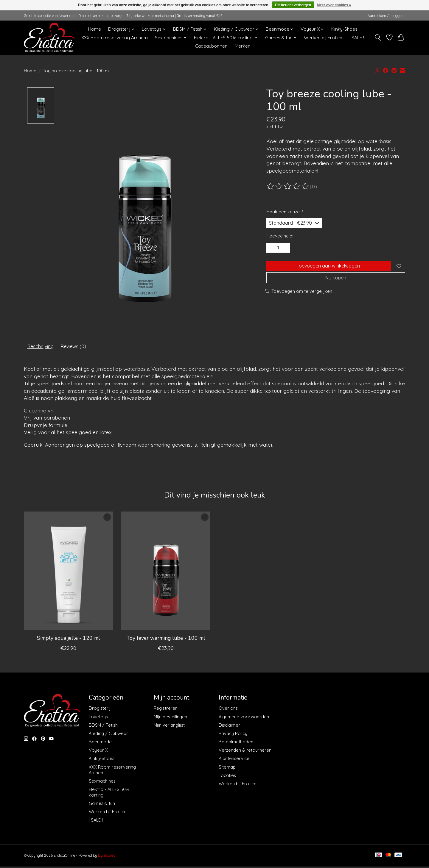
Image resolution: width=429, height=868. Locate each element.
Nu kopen (336, 286)
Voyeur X (98, 753)
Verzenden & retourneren (245, 753)
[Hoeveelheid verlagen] (273, 251)
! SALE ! (357, 38)
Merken (243, 46)
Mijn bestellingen (170, 719)
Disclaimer (229, 727)
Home (95, 29)
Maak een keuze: (285, 212)
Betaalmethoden (236, 744)
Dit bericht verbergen (293, 5)
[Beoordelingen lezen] (288, 186)
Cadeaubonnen (211, 46)
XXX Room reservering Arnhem (115, 38)
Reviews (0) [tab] (82, 348)
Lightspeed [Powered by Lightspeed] (107, 858)
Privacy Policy (233, 736)
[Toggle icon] (378, 37)
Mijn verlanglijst (169, 727)
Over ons (228, 711)
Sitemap (227, 769)
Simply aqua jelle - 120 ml (69, 640)
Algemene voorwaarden (244, 719)
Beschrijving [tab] (43, 348)
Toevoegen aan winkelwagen (327, 271)
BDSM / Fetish (103, 727)
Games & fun (102, 806)
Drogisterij (100, 711)
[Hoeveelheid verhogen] (286, 251)
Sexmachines (102, 783)
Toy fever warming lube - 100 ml (166, 640)
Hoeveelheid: (280, 238)
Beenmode (100, 744)
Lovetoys (98, 719)
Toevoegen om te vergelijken (299, 301)
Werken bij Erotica (323, 38)
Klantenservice (234, 761)
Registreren (166, 711)
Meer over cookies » (334, 5)
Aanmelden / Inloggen (386, 16)
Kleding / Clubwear (108, 736)
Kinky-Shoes (344, 29)
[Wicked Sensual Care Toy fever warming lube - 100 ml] (166, 573)
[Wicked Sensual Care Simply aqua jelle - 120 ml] (68, 573)
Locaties (227, 778)
